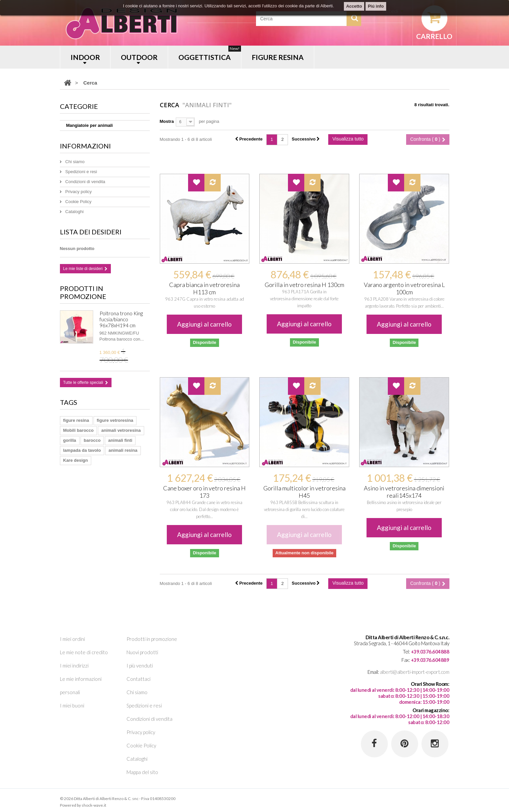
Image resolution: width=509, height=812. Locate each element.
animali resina (123, 450)
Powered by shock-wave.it (83, 805)
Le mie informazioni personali (81, 685)
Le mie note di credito (84, 652)
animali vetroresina (121, 430)
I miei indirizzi (74, 666)
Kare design (76, 460)
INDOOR (85, 57)
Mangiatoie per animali (90, 125)
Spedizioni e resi (81, 172)
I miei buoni (72, 705)
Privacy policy (78, 192)
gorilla (70, 440)
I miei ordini (72, 639)
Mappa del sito (142, 772)
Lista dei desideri (91, 232)
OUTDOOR (139, 57)
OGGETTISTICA (210, 53)
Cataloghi (74, 212)
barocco (92, 440)
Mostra (167, 121)
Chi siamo (74, 162)
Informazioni (85, 146)
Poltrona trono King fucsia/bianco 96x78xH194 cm (121, 319)
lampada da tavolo (82, 450)
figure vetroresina (115, 420)
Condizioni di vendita (85, 182)
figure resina (76, 420)
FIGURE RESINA (278, 57)
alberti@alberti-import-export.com (415, 672)
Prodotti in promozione (83, 292)
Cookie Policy (78, 202)
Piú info (376, 6)
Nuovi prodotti (142, 652)
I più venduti (140, 666)
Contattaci (138, 679)
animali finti (120, 440)
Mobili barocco (79, 430)
